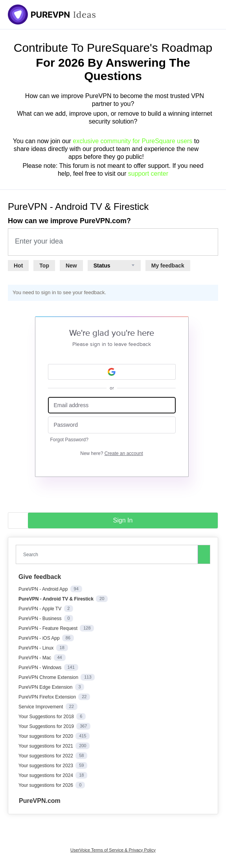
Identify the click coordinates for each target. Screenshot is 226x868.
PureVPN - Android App (44, 589)
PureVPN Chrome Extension (49, 677)
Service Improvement (41, 707)
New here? (111, 453)
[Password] (112, 425)
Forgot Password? (69, 440)
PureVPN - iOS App (40, 638)
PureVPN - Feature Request (49, 628)
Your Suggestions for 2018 (47, 717)
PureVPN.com (40, 801)
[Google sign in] (112, 372)
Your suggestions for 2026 (46, 785)
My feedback (168, 266)
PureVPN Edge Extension (46, 687)
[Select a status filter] (114, 266)
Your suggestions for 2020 (46, 736)
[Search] (204, 554)
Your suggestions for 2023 (46, 766)
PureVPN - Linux (37, 648)
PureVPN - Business (41, 619)
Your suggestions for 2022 (46, 756)
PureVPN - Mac (36, 658)
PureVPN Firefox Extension (48, 697)
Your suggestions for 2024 (46, 775)
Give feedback (40, 577)
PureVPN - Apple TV (41, 609)
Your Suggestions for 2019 (47, 726)
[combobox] (108, 554)
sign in (123, 520)
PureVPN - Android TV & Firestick (57, 599)
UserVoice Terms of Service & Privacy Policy (113, 850)
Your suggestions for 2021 (46, 746)
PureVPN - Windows (41, 668)
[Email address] (112, 405)
